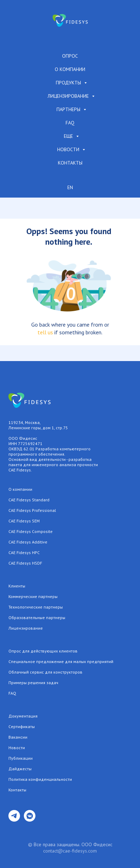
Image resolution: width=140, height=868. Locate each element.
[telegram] (14, 820)
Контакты (70, 163)
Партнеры (69, 109)
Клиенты (17, 586)
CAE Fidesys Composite (31, 531)
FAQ (70, 123)
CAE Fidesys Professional (32, 510)
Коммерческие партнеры (33, 596)
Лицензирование (69, 96)
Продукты (69, 83)
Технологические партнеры (36, 607)
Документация (23, 716)
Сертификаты (22, 726)
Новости (69, 149)
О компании (70, 69)
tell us (45, 332)
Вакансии (18, 737)
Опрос (70, 56)
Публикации (21, 758)
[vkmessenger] (30, 820)
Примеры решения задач (33, 683)
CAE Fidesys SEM (24, 521)
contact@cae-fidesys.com (70, 851)
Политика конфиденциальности (40, 779)
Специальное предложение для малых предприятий (61, 661)
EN (70, 187)
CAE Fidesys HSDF (25, 563)
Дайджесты (20, 769)
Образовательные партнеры (37, 618)
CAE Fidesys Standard (29, 500)
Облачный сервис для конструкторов (45, 672)
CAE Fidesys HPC (24, 552)
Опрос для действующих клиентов (43, 651)
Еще (69, 136)
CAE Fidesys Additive (28, 542)
